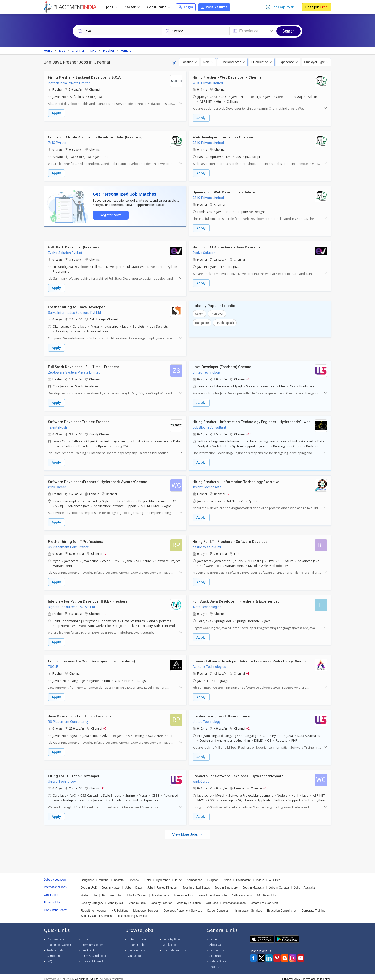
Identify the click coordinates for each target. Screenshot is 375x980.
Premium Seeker (92, 941)
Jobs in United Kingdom (163, 884)
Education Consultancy (282, 907)
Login (186, 7)
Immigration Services (249, 907)
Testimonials (55, 947)
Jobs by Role (137, 899)
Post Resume (214, 7)
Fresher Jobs (160, 892)
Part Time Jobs (112, 892)
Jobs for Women (137, 892)
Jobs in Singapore (226, 884)
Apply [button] (56, 113)
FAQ (49, 958)
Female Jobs (137, 947)
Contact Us (217, 947)
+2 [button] (248, 378)
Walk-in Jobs (89, 892)
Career (132, 7)
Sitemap (215, 952)
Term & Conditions (94, 952)
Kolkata (119, 876)
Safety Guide (218, 958)
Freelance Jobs (184, 892)
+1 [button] (103, 785)
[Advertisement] (187, 850)
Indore (260, 876)
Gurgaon (213, 876)
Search (289, 31)
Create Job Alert (92, 958)
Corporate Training (313, 907)
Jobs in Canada (279, 884)
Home (213, 936)
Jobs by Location (161, 899)
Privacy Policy (291, 975)
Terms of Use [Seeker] (317, 975)
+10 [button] (249, 433)
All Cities (275, 876)
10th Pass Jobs (267, 892)
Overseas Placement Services (183, 907)
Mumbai (104, 876)
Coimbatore (243, 876)
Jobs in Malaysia (253, 884)
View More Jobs (185, 831)
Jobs (112, 7)
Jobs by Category (92, 899)
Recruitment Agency (94, 907)
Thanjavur (217, 313)
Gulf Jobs (212, 899)
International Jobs (234, 899)
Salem (199, 313)
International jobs (174, 947)
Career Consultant (218, 907)
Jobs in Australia (304, 884)
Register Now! (110, 214)
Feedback (88, 947)
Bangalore (202, 322)
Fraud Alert (217, 963)
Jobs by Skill (116, 899)
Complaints (55, 952)
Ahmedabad (195, 876)
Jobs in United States (196, 884)
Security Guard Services (96, 912)
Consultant (159, 7)
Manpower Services (146, 907)
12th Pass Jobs (242, 892)
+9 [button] (238, 552)
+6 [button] (265, 785)
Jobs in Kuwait (111, 884)
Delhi (148, 876)
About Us (215, 941)
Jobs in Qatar (134, 884)
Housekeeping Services (132, 912)
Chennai (134, 876)
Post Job (317, 7)
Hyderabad (163, 876)
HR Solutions (120, 907)
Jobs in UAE (89, 884)
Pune (178, 876)
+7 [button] (228, 492)
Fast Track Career (59, 941)
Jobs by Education (189, 899)
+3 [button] (120, 492)
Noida (227, 876)
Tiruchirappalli (225, 322)
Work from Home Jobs (213, 892)
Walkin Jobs (171, 941)
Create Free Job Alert (264, 899)
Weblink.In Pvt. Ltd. (87, 975)
